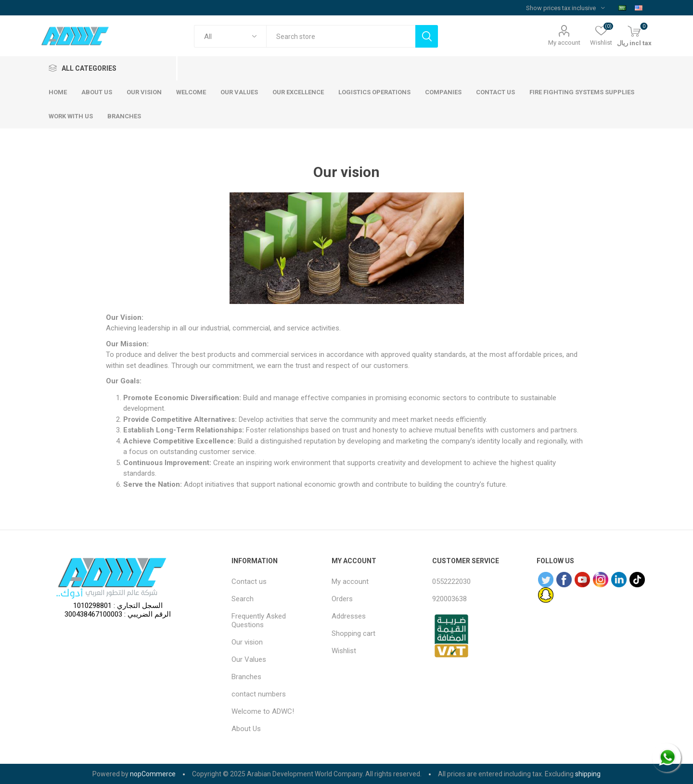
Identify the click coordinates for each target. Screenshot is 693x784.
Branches (246, 677)
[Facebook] (564, 580)
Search (243, 599)
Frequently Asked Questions (259, 620)
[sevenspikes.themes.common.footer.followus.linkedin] (619, 580)
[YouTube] (582, 580)
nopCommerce (153, 774)
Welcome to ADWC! (263, 711)
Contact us (249, 582)
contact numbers (259, 694)
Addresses (349, 616)
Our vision (247, 642)
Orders (342, 599)
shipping (588, 774)
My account (564, 43)
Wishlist (344, 651)
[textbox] (341, 36)
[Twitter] (546, 580)
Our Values (249, 659)
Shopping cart (353, 633)
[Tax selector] (565, 8)
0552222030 (451, 582)
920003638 (449, 599)
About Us (246, 729)
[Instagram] (601, 580)
